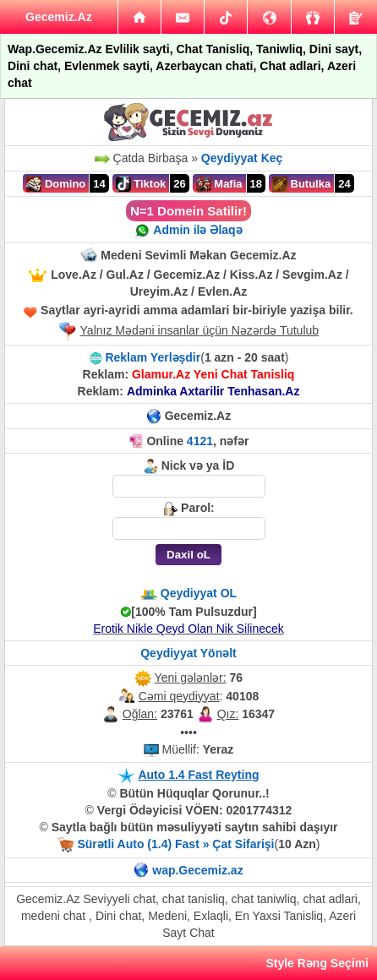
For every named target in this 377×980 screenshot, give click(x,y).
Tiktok (141, 184)
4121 (200, 441)
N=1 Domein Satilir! (188, 211)
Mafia (219, 184)
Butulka (301, 184)
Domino (56, 184)
